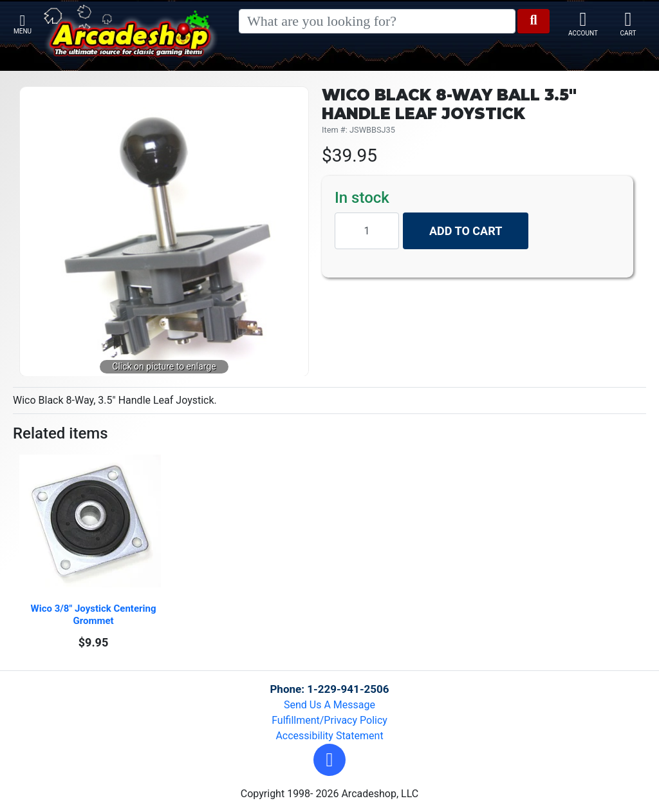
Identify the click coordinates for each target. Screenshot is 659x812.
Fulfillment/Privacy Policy (329, 720)
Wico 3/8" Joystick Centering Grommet (95, 615)
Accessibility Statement (329, 736)
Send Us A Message (329, 705)
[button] (329, 760)
